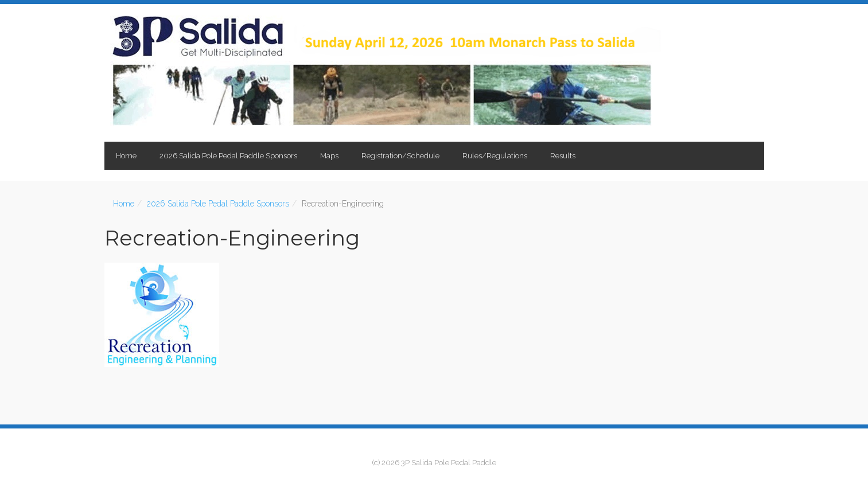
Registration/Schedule (400, 156)
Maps (329, 156)
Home (126, 156)
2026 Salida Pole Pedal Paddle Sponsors (228, 156)
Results (563, 156)
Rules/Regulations (495, 156)
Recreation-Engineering (232, 238)
